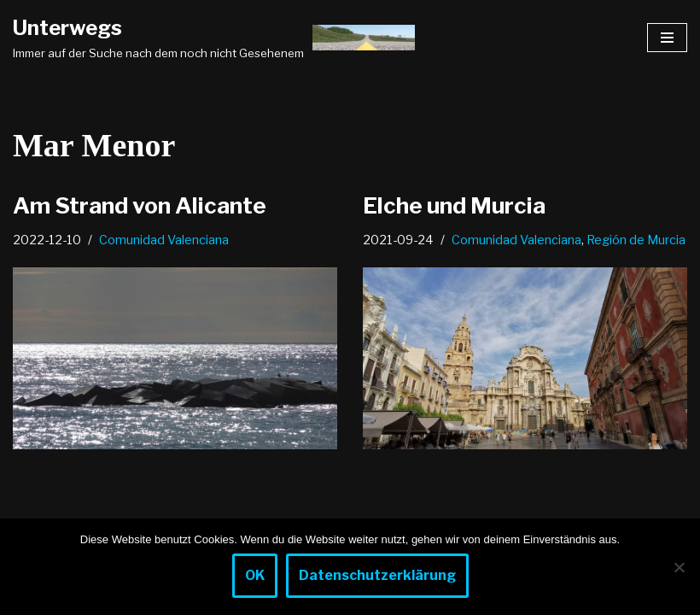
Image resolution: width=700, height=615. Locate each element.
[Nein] (679, 567)
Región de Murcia (636, 240)
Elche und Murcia (454, 205)
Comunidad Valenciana (164, 240)
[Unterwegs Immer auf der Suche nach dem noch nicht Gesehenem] (214, 38)
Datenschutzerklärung (377, 575)
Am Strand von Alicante (140, 205)
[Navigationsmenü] (667, 38)
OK (255, 575)
